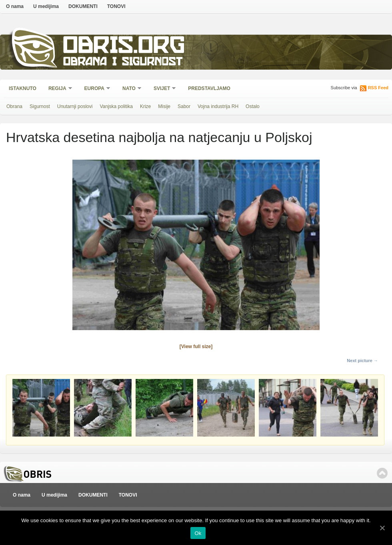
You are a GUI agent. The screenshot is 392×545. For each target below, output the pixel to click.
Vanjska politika (116, 106)
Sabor (184, 106)
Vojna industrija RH (218, 106)
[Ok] (382, 528)
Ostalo (253, 106)
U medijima (46, 6)
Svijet (162, 89)
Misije (164, 106)
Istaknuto (23, 88)
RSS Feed (378, 88)
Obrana (14, 106)
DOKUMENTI (83, 6)
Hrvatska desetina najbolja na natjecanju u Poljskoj (159, 137)
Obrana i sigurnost (123, 63)
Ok (198, 533)
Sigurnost (40, 106)
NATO (129, 89)
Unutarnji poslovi (75, 106)
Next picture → (362, 361)
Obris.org (124, 47)
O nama (15, 6)
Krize (145, 106)
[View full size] (196, 347)
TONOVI (116, 6)
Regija (58, 89)
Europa (95, 89)
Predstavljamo (209, 88)
